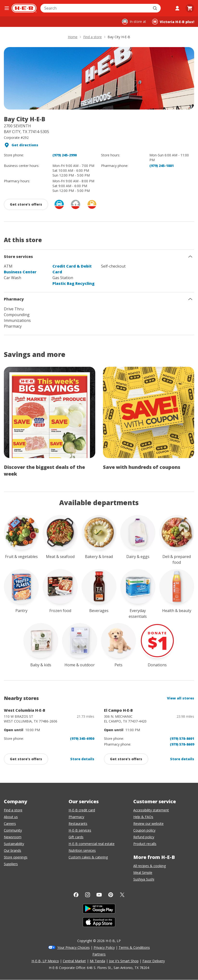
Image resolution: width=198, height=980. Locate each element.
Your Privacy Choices (73, 947)
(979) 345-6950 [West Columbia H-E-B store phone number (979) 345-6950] (82, 738)
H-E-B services (80, 830)
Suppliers (11, 864)
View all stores (181, 698)
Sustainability (14, 844)
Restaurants (78, 824)
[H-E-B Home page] (24, 8)
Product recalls (145, 844)
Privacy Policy (104, 947)
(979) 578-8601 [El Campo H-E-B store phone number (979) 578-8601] (182, 738)
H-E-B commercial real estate (92, 844)
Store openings (16, 857)
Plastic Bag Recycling (73, 283)
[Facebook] (76, 895)
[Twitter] (122, 895)
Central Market (74, 961)
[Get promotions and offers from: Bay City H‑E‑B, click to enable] (26, 204)
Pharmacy (76, 817)
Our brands (13, 850)
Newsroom (13, 837)
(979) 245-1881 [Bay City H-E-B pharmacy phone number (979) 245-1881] (162, 166)
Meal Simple (143, 873)
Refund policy (144, 837)
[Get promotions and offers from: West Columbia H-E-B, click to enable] (26, 759)
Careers (10, 824)
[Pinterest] (111, 895)
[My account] (177, 8)
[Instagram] (88, 895)
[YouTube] (99, 895)
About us (11, 817)
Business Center (20, 272)
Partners (99, 954)
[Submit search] (155, 8)
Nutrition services (82, 850)
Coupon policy (144, 830)
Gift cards (76, 837)
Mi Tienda (97, 961)
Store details (82, 759)
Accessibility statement (151, 810)
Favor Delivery (154, 961)
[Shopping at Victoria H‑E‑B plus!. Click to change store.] (173, 22)
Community (13, 830)
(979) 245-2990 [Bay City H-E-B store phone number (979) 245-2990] (65, 155)
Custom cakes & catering (88, 857)
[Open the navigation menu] (7, 8)
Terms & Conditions (134, 947)
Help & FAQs (143, 817)
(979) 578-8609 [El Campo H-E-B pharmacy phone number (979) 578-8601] (182, 744)
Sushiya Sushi (144, 879)
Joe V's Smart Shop (124, 961)
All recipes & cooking (150, 866)
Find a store (13, 810)
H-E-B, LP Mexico (45, 961)
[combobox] (95, 8)
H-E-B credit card (82, 810)
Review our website (148, 824)
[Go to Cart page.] (190, 8)
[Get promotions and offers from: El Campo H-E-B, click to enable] (126, 759)
